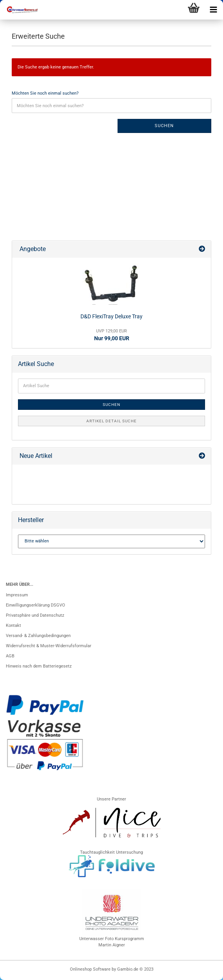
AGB (10, 656)
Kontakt (13, 626)
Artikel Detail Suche (111, 421)
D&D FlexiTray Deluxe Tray (111, 316)
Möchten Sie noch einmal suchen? (45, 93)
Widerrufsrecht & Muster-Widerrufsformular (49, 646)
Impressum (17, 595)
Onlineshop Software (90, 969)
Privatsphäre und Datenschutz (35, 615)
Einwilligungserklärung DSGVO (36, 605)
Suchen (164, 126)
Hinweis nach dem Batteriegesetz (39, 666)
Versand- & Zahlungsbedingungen (38, 636)
